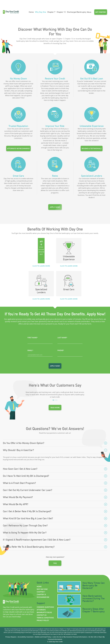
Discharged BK (43, 597)
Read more (55, 408)
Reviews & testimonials (92, 147)
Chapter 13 (61, 12)
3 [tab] (57, 400)
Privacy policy (43, 620)
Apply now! (55, 207)
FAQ (55, 563)
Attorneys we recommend (18, 147)
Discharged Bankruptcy (77, 12)
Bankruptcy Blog (44, 612)
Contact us (42, 615)
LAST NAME (62, 338)
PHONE (61, 350)
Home (31, 12)
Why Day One (41, 12)
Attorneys (41, 610)
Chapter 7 (51, 12)
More (89, 12)
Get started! (101, 12)
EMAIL (30, 350)
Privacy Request (11, 637)
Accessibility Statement (26, 637)
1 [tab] (53, 400)
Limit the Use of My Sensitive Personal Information (70, 637)
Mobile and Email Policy (43, 637)
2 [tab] (55, 400)
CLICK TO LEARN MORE (41, 266)
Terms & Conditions (45, 618)
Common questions (45, 607)
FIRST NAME (33, 338)
